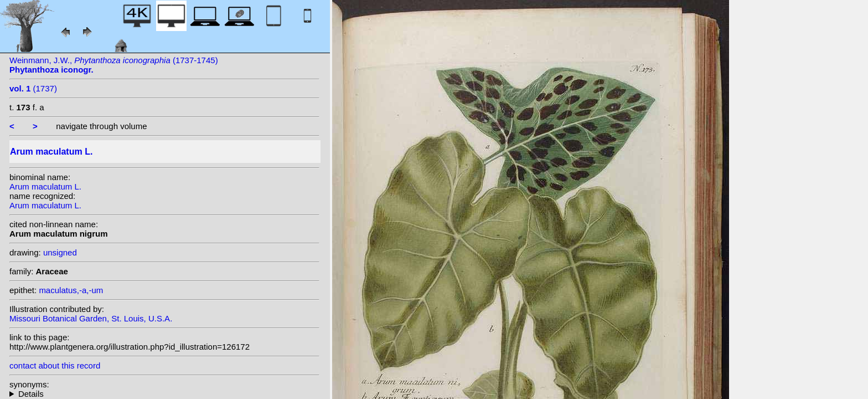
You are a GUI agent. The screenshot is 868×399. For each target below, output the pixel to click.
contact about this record (55, 365)
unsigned (60, 252)
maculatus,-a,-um (71, 290)
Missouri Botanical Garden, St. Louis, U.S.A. (91, 318)
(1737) (33, 88)
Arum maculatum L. (45, 186)
